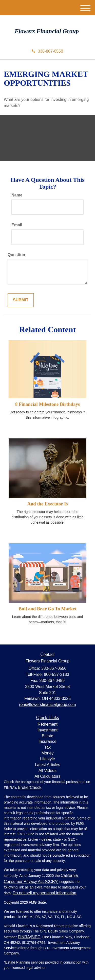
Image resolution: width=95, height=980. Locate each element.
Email (17, 225)
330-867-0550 (48, 51)
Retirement (47, 724)
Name (17, 195)
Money (47, 753)
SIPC (36, 937)
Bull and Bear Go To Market (48, 609)
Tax (48, 747)
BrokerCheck (30, 787)
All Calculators (47, 776)
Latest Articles (48, 765)
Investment (47, 730)
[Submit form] (21, 300)
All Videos (48, 771)
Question (16, 255)
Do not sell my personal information (44, 893)
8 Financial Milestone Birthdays (48, 404)
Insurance (47, 741)
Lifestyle (48, 759)
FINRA (24, 937)
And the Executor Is (47, 504)
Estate (48, 736)
